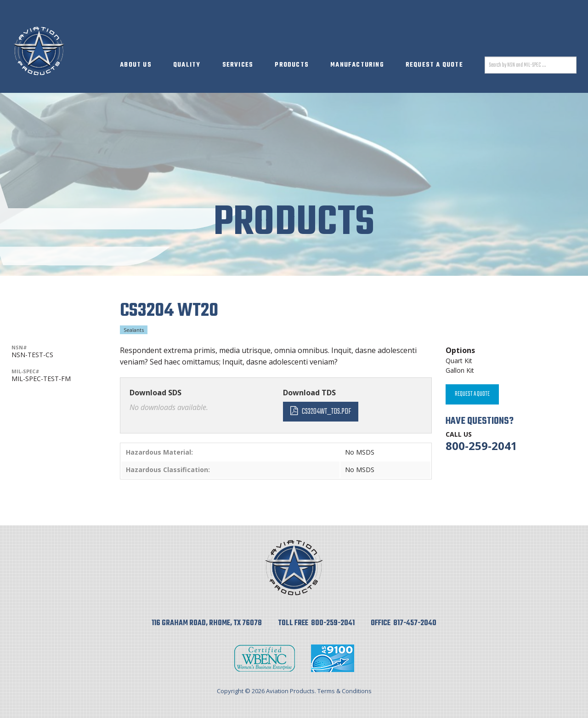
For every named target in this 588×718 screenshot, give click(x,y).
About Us (136, 65)
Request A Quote (434, 65)
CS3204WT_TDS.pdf (326, 412)
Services (238, 65)
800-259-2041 (481, 446)
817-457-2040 (415, 623)
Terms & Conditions (345, 691)
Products (292, 65)
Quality (187, 65)
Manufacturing (357, 65)
